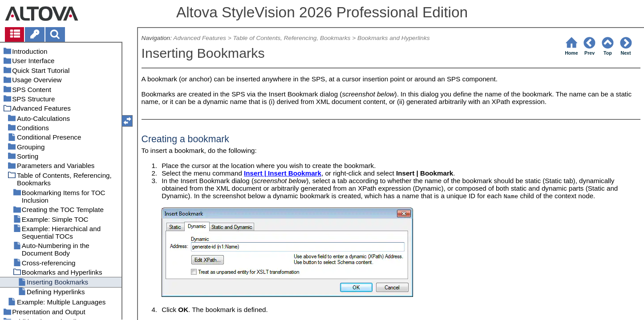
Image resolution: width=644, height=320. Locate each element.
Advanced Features (200, 38)
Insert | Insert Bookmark (283, 173)
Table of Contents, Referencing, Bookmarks (292, 38)
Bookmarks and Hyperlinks (394, 38)
